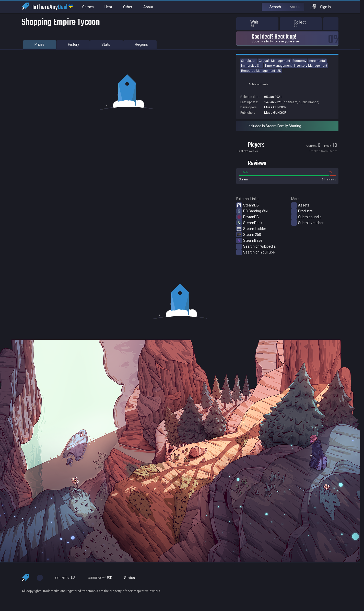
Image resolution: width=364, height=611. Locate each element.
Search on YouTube (256, 252)
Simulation (249, 61)
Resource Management (258, 71)
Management (281, 61)
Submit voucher (307, 223)
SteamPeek (249, 223)
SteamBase (249, 240)
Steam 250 (249, 235)
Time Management (278, 66)
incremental (317, 61)
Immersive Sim (252, 66)
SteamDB (248, 205)
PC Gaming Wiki (252, 211)
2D (279, 71)
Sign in (329, 7)
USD (98, 578)
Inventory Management (311, 66)
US (63, 578)
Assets (300, 205)
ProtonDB (248, 217)
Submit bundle (306, 217)
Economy (299, 61)
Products (302, 211)
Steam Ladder (251, 229)
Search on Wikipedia (256, 246)
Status (127, 578)
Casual (264, 61)
